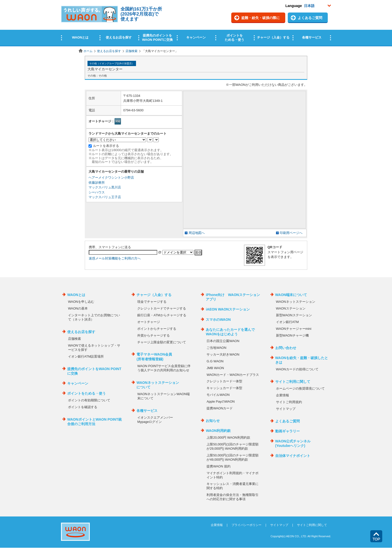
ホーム (88, 51)
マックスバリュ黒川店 (105, 187)
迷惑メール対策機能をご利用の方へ (115, 258)
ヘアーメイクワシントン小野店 (111, 178)
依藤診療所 (97, 183)
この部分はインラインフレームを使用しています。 (196, 23)
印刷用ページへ (291, 233)
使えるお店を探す (109, 51)
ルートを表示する (106, 146)
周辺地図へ (197, 233)
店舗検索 (131, 51)
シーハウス (97, 192)
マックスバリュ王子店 (105, 197)
